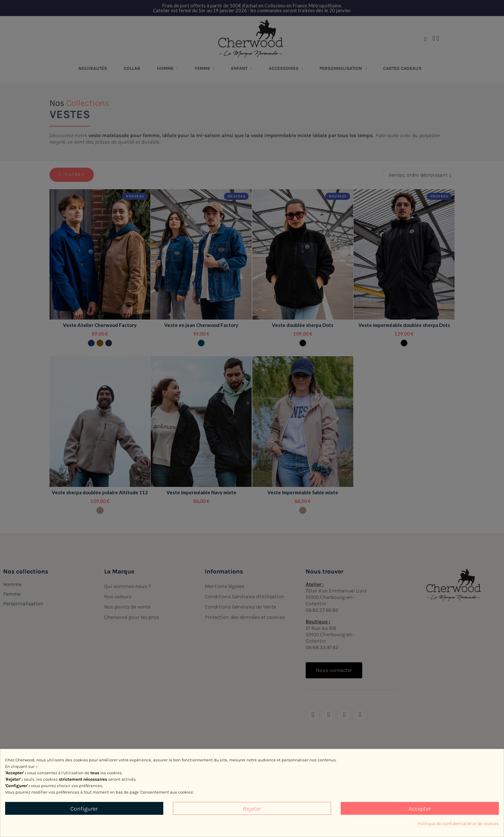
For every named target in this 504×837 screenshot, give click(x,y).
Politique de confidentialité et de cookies (458, 824)
